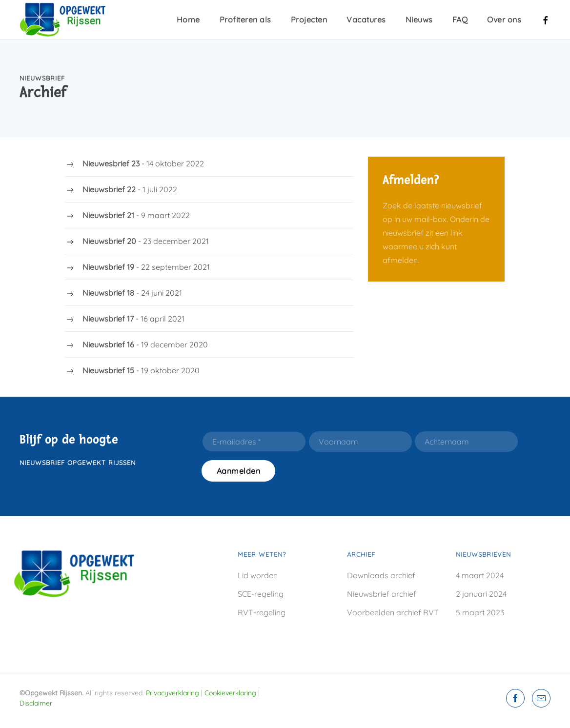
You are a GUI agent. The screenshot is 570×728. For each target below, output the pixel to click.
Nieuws (419, 20)
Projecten (309, 20)
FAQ (460, 20)
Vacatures (366, 20)
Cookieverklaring (230, 693)
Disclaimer (36, 703)
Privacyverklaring (173, 693)
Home (188, 20)
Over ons (504, 20)
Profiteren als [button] (245, 20)
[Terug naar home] (68, 20)
